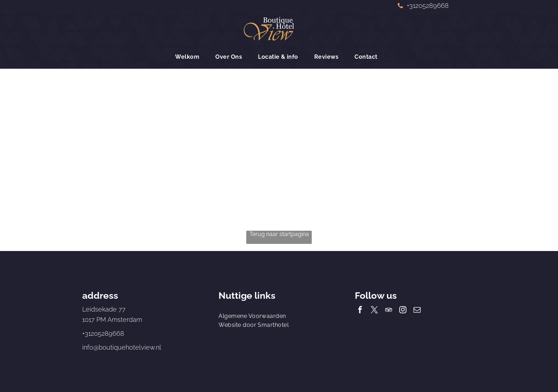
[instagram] (403, 311)
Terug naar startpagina (279, 234)
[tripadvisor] (389, 311)
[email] (417, 311)
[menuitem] (190, 57)
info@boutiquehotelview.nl (122, 347)
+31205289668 (103, 333)
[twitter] (374, 311)
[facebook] (360, 311)
